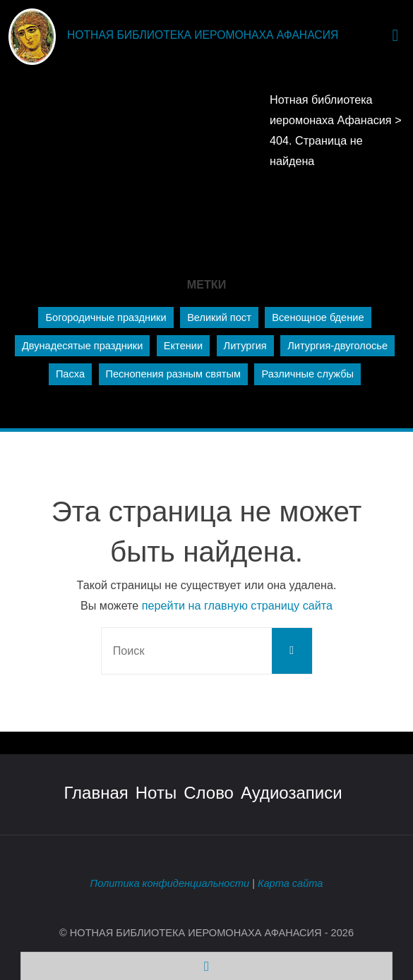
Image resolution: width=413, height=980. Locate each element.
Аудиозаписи (292, 793)
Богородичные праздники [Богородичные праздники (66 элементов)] (106, 317)
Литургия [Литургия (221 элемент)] (245, 346)
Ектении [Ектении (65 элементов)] (183, 346)
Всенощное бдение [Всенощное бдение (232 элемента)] (318, 317)
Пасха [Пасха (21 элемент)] (70, 374)
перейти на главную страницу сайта (237, 605)
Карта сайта (291, 883)
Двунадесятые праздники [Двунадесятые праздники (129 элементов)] (82, 346)
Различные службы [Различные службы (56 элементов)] (307, 374)
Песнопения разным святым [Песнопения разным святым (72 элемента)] (173, 374)
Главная (96, 793)
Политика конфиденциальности (170, 883)
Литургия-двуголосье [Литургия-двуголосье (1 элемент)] (337, 346)
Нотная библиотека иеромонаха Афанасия (203, 35)
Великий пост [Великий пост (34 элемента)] (219, 317)
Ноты (156, 793)
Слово (209, 793)
